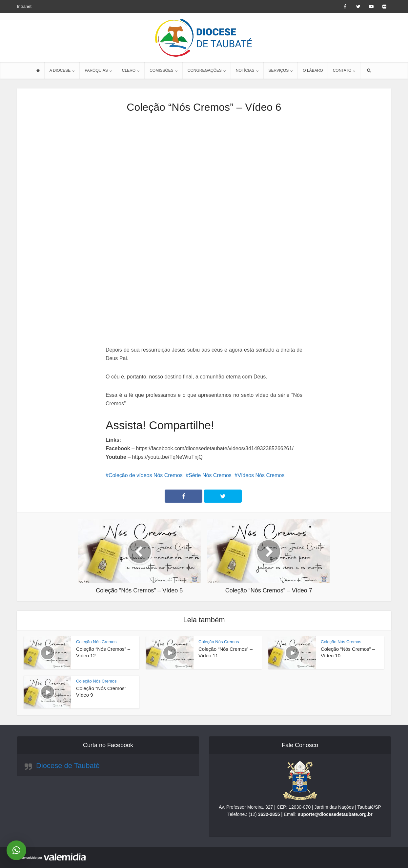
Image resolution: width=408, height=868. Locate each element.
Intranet (24, 6)
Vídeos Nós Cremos (261, 475)
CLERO (129, 70)
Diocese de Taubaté (68, 766)
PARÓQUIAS (96, 70)
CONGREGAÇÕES (205, 70)
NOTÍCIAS (245, 70)
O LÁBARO (313, 70)
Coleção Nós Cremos (96, 642)
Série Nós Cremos (210, 475)
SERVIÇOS (279, 70)
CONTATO (342, 70)
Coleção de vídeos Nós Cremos (146, 475)
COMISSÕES (162, 70)
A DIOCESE (60, 70)
